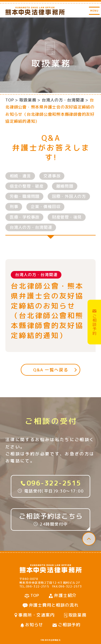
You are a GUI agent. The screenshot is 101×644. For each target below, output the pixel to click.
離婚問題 (65, 186)
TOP (10, 100)
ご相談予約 (69, 625)
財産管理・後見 (67, 217)
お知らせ (34, 625)
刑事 (14, 207)
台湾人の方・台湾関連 (31, 227)
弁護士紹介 (65, 595)
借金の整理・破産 (27, 186)
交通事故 (52, 176)
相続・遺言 (20, 176)
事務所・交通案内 (36, 615)
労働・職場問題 (25, 196)
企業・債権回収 (46, 207)
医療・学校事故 (25, 217)
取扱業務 (77, 615)
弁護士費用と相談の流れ (54, 605)
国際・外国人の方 (69, 196)
